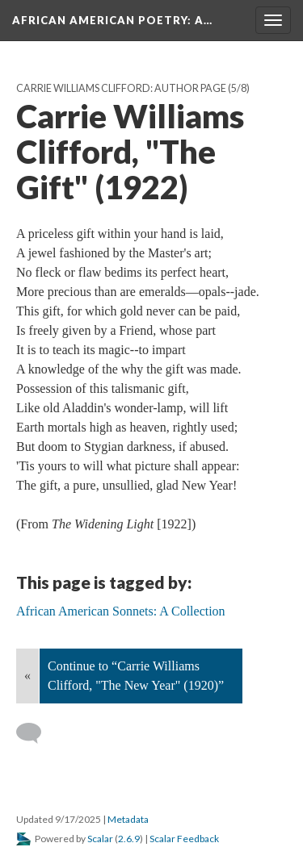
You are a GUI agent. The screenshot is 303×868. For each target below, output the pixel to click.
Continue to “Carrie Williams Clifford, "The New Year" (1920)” (136, 676)
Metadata (128, 819)
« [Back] (27, 676)
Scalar (100, 839)
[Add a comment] (36, 733)
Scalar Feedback (184, 839)
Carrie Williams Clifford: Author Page (121, 88)
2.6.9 (129, 839)
